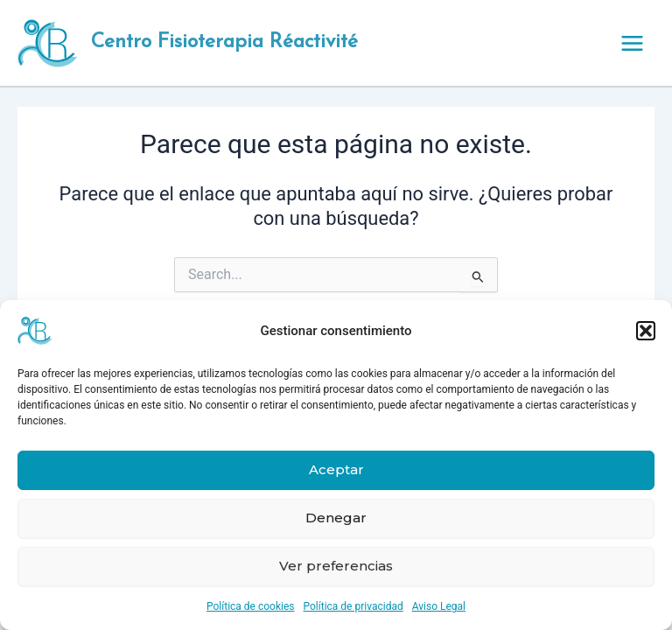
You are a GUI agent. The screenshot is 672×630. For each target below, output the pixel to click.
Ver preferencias (336, 566)
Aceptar (336, 469)
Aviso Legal (439, 606)
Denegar (336, 518)
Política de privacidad (353, 606)
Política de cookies (251, 606)
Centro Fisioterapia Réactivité (224, 42)
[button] (646, 331)
